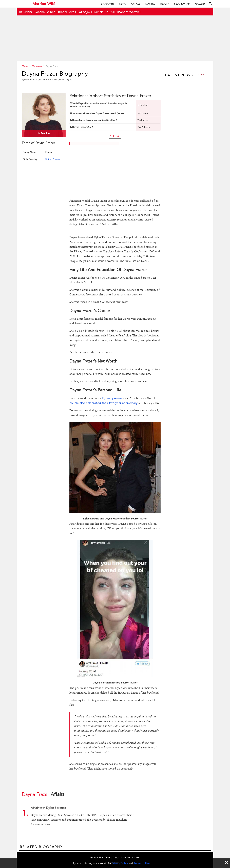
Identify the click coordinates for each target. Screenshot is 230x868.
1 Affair (115, 136)
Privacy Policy (120, 863)
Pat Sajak (84, 12)
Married (150, 4)
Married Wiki (44, 4)
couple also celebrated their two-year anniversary (103, 403)
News (123, 4)
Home (25, 66)
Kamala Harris (103, 12)
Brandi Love (66, 12)
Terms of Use (142, 863)
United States (53, 159)
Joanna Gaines (45, 12)
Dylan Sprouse (112, 398)
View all (202, 75)
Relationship (182, 4)
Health (165, 4)
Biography (108, 4)
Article (136, 4)
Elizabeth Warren (127, 12)
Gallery (200, 4)
